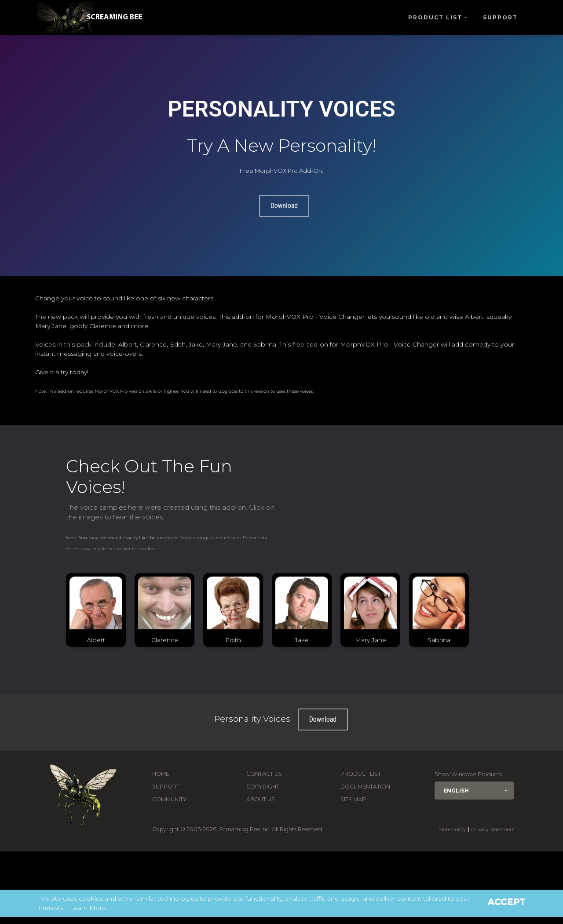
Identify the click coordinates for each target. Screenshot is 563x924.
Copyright (263, 787)
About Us (261, 799)
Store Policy (452, 829)
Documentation (365, 787)
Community (169, 799)
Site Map (353, 799)
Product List (435, 17)
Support (500, 17)
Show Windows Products (468, 774)
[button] (474, 791)
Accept (507, 902)
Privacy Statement (493, 829)
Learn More (88, 908)
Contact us (264, 774)
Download (284, 206)
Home (161, 774)
